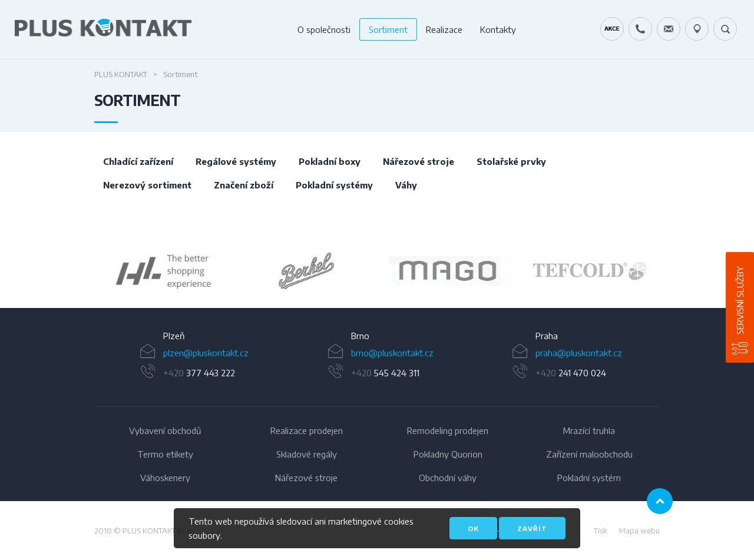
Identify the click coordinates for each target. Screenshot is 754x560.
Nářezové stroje (419, 161)
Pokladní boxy (330, 161)
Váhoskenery (165, 478)
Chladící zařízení (138, 161)
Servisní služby (740, 300)
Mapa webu (639, 531)
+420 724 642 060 (640, 29)
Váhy (406, 185)
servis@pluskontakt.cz (669, 29)
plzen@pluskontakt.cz (206, 353)
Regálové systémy (236, 161)
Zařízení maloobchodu (589, 454)
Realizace (444, 29)
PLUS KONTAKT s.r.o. (158, 531)
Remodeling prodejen (448, 430)
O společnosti (324, 29)
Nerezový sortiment (147, 185)
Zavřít (532, 528)
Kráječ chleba (612, 29)
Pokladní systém (589, 478)
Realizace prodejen (307, 430)
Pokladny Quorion (448, 454)
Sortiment (388, 29)
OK (473, 528)
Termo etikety (165, 454)
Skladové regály (307, 454)
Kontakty (498, 29)
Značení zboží (244, 185)
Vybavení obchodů (165, 430)
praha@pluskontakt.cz (579, 353)
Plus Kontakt (121, 74)
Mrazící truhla (589, 430)
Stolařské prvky (511, 161)
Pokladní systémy (334, 185)
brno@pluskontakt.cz (392, 353)
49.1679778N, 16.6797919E (697, 29)
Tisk (601, 531)
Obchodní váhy (448, 478)
